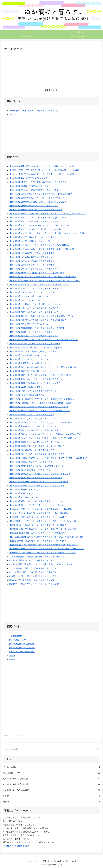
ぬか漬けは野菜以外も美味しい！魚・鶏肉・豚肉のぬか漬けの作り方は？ (42, 564)
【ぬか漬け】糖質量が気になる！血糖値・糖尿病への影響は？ (37, 446)
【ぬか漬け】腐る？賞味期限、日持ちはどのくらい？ (33, 470)
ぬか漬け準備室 (56, 861)
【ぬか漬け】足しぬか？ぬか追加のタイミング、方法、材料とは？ (39, 482)
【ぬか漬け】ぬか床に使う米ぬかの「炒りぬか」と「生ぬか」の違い (40, 225)
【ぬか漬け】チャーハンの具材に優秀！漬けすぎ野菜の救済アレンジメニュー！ (45, 281)
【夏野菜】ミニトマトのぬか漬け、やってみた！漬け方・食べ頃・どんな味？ (44, 529)
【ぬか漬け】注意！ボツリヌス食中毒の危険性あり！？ (34, 391)
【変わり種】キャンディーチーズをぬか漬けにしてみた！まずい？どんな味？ (44, 521)
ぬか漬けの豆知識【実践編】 (22, 648)
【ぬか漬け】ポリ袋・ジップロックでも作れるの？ (32, 292)
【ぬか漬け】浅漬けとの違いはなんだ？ (27, 395)
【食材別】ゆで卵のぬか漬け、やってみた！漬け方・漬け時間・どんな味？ (43, 553)
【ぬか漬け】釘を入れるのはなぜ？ (25, 493)
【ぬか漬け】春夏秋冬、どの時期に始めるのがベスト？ (34, 371)
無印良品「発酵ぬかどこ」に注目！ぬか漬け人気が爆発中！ (36, 584)
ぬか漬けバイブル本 (71, 861)
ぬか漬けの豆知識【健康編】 (22, 644)
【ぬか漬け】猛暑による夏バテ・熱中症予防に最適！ (33, 419)
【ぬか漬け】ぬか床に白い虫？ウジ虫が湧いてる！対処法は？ (37, 229)
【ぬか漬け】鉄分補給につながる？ (25, 497)
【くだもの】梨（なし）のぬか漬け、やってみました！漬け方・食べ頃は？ (43, 174)
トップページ (30, 861)
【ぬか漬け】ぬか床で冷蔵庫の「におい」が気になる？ (34, 206)
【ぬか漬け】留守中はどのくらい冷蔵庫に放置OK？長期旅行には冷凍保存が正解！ (46, 434)
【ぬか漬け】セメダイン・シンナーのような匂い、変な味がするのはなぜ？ (43, 277)
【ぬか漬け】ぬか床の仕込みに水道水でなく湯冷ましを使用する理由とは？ (43, 249)
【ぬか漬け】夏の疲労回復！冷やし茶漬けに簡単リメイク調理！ (38, 328)
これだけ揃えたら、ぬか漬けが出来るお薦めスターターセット (37, 557)
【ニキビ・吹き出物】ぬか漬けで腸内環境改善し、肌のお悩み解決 (39, 513)
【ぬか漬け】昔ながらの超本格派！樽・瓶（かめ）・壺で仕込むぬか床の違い (44, 367)
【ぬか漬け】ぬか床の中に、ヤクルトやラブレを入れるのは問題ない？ (41, 245)
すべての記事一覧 (43, 861)
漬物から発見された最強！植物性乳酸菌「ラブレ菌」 (33, 580)
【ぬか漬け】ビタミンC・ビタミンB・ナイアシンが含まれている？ (39, 285)
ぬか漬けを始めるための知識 (22, 652)
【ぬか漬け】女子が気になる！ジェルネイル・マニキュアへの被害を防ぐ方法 (44, 340)
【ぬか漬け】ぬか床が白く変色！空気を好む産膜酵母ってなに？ (38, 202)
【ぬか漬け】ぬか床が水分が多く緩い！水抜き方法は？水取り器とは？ (41, 194)
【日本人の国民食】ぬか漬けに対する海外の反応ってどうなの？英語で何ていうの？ (47, 537)
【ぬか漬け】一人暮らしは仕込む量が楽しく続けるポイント (36, 304)
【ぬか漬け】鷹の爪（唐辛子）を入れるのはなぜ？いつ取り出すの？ (40, 505)
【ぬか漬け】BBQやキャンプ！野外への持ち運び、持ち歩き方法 (38, 182)
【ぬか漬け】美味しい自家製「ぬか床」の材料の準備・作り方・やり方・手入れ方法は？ (48, 458)
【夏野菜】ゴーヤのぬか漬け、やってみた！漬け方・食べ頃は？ (38, 525)
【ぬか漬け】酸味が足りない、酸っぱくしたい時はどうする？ (37, 486)
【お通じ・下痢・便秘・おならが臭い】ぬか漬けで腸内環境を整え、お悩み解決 (45, 170)
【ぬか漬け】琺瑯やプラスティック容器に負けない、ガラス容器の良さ (41, 422)
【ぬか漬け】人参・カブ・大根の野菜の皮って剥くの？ (34, 308)
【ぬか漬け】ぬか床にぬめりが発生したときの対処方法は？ (36, 210)
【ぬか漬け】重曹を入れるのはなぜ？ (26, 490)
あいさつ (13, 114)
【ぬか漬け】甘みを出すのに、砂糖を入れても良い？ (33, 426)
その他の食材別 (16, 636)
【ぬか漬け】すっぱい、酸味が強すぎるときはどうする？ (35, 190)
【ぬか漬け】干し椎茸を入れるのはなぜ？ (28, 355)
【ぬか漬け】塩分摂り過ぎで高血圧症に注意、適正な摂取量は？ (38, 320)
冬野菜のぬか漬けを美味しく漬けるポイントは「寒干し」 (35, 576)
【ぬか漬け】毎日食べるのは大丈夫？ (26, 387)
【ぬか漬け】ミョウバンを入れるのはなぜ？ (29, 296)
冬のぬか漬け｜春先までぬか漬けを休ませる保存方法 (33, 572)
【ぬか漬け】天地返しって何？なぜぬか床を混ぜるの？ (34, 336)
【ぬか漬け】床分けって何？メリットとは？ (29, 359)
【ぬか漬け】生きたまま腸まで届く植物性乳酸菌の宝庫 (34, 430)
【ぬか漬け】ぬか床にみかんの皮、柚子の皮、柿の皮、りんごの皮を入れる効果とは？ (48, 214)
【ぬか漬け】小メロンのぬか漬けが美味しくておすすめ (34, 352)
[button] (98, 749)
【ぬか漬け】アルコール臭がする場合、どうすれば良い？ (35, 269)
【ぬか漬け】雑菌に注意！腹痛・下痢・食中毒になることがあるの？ (40, 501)
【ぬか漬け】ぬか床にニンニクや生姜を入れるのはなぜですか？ (38, 218)
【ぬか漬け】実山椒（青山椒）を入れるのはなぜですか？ (35, 344)
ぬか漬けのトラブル (18, 640)
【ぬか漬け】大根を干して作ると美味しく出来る (31, 332)
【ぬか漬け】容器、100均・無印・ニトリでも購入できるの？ (36, 348)
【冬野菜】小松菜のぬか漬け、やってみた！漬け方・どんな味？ (38, 517)
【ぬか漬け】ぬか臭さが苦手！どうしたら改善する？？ (34, 265)
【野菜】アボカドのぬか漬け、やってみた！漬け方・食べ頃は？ (38, 541)
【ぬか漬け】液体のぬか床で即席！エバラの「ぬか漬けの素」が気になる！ (43, 399)
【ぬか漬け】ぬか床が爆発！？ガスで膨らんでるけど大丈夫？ (37, 198)
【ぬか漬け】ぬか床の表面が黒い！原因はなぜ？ (31, 257)
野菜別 (12, 660)
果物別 (12, 656)
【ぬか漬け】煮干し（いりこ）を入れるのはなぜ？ (32, 415)
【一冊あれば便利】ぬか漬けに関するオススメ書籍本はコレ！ (37, 111)
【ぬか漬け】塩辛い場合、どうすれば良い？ (29, 324)
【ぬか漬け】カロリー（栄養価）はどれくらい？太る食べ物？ (37, 273)
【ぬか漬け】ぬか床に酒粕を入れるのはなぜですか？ (33, 237)
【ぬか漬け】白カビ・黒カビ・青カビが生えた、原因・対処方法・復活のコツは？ (46, 438)
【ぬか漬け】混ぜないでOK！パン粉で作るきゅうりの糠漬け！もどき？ (41, 403)
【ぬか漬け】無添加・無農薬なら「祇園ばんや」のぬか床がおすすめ (40, 411)
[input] (51, 749)
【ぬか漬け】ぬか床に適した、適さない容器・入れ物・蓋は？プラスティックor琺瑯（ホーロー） (52, 233)
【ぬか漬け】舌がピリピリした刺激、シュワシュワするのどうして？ (40, 474)
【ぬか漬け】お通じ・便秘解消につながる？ (29, 186)
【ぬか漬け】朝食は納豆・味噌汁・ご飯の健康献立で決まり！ (37, 379)
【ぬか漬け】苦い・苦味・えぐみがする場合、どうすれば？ (36, 478)
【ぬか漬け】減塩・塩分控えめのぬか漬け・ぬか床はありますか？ (39, 407)
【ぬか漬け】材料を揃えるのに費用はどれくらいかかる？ (35, 383)
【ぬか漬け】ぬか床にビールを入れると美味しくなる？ (34, 221)
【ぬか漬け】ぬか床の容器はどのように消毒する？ (32, 253)
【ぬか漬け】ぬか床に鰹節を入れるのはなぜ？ (30, 241)
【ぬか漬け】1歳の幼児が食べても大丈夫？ (28, 178)
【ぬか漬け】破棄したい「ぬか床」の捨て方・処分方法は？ (36, 442)
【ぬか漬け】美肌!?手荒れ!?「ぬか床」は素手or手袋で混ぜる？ (37, 466)
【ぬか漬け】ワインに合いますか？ (25, 300)
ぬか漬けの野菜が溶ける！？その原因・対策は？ (31, 561)
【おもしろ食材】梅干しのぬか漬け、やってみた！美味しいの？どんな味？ (43, 166)
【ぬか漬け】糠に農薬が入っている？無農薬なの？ (32, 450)
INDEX (47, 90)
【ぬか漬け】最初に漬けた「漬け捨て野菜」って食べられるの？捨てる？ (42, 375)
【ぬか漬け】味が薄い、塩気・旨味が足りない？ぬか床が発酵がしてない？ (43, 316)
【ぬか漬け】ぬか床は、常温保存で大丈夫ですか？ (32, 261)
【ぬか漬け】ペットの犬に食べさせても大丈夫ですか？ (34, 289)
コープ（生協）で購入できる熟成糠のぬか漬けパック (33, 568)
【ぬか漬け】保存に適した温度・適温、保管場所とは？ (34, 312)
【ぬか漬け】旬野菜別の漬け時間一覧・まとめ (30, 363)
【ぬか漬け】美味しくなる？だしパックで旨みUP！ (32, 462)
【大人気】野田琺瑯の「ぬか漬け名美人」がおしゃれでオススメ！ (39, 533)
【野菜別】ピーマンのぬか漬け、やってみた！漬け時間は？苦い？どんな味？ (44, 545)
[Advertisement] (28, 68)
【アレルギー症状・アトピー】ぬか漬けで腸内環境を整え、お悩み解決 (41, 509)
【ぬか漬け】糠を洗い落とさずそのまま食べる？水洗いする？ (37, 454)
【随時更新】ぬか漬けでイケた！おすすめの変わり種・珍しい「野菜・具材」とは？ (47, 549)
